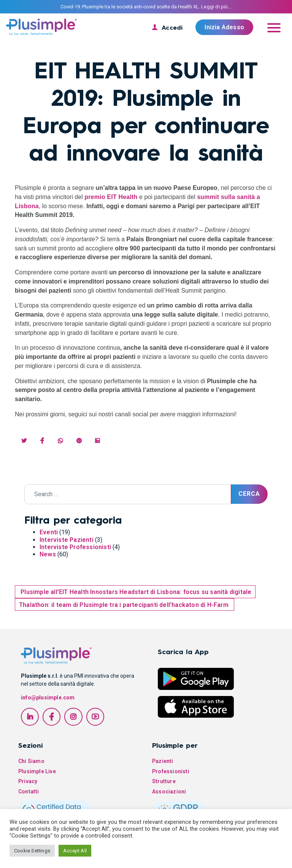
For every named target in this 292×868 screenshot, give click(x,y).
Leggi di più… (216, 7)
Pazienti (163, 761)
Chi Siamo (31, 761)
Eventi (49, 532)
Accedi (172, 27)
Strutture (164, 781)
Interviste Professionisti (75, 547)
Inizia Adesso (224, 27)
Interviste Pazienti (67, 540)
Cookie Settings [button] (32, 851)
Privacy (28, 781)
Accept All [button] (75, 851)
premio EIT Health (111, 197)
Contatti (29, 792)
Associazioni (169, 792)
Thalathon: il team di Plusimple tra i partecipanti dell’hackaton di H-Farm (125, 605)
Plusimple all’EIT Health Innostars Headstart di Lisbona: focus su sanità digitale (135, 592)
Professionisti (171, 771)
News (48, 554)
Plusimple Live (37, 771)
